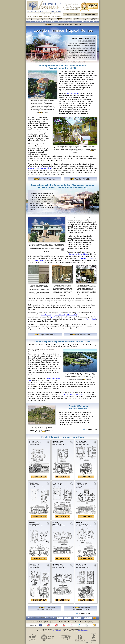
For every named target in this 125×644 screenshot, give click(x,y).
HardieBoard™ (46, 315)
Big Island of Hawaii (87, 258)
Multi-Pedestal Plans (80, 335)
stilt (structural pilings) (44, 168)
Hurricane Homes (60, 19)
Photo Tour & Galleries (51, 19)
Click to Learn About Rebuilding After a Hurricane (62, 24)
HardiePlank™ (60, 315)
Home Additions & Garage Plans (41, 19)
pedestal (31, 168)
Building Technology (64, 22)
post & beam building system (74, 394)
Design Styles (51, 22)
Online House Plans (31, 19)
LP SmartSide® (71, 315)
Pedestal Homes (76, 19)
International (86, 22)
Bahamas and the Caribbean (78, 254)
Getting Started (40, 22)
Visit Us (95, 22)
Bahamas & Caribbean (94, 19)
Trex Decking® (91, 319)
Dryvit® (52, 317)
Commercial (76, 22)
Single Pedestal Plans (45, 335)
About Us (30, 22)
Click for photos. (42, 112)
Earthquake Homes (68, 19)
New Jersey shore (37, 260)
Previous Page (90, 430)
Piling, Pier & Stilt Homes (85, 19)
